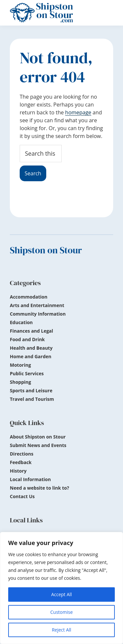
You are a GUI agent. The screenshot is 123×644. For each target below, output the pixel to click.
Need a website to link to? (40, 488)
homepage (78, 112)
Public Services (27, 373)
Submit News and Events (38, 445)
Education (21, 322)
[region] (61, 588)
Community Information (38, 314)
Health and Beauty (31, 348)
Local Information (30, 479)
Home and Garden (31, 356)
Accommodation (29, 297)
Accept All (61, 594)
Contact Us (22, 496)
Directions (22, 454)
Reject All (61, 630)
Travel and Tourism (32, 399)
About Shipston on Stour (38, 437)
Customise (61, 612)
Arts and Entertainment (37, 305)
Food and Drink (27, 339)
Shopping (20, 382)
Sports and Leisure (31, 390)
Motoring (20, 365)
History (18, 471)
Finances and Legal (31, 331)
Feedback (21, 462)
